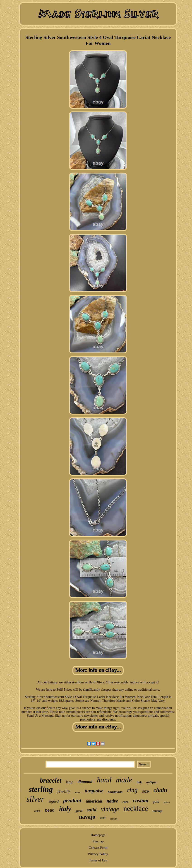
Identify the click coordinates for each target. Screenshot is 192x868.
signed (54, 801)
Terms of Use (98, 860)
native (112, 801)
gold (156, 802)
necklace (136, 809)
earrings (157, 811)
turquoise (94, 791)
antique (151, 782)
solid (92, 810)
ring (132, 790)
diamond (85, 782)
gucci (79, 811)
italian (167, 802)
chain (160, 790)
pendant (72, 800)
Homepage (98, 835)
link (139, 782)
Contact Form (98, 848)
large (70, 782)
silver (35, 799)
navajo (87, 817)
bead (50, 810)
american (94, 801)
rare (125, 802)
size (146, 791)
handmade (115, 792)
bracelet (51, 780)
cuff (103, 818)
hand (104, 780)
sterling (41, 789)
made (124, 780)
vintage (110, 809)
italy (65, 809)
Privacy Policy (98, 854)
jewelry (64, 791)
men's (77, 792)
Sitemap (98, 841)
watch (37, 811)
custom (141, 801)
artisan (114, 819)
